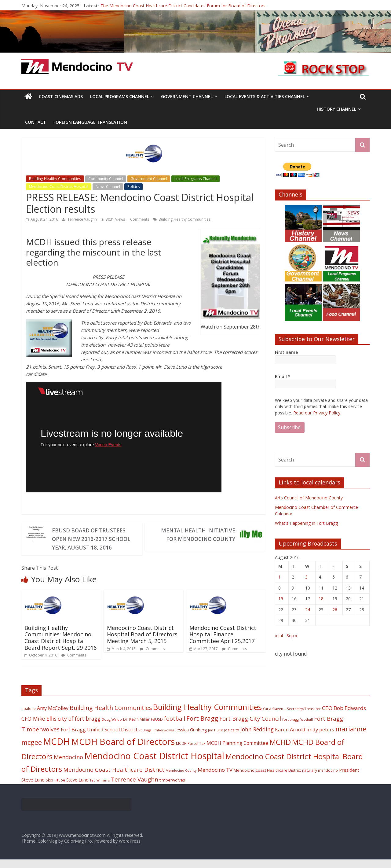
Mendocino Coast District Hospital (59, 187)
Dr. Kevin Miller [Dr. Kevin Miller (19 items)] (136, 728)
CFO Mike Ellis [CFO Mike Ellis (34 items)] (39, 727)
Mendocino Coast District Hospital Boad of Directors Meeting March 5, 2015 (142, 643)
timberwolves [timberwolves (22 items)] (172, 789)
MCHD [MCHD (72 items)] (280, 750)
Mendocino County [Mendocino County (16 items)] (181, 779)
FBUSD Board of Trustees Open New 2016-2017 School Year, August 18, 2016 (90, 543)
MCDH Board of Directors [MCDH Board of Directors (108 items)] (123, 750)
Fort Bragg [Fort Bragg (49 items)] (202, 727)
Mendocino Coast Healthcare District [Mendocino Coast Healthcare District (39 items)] (114, 778)
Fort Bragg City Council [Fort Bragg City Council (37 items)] (250, 727)
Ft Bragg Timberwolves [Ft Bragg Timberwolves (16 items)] (156, 739)
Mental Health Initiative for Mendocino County (196, 535)
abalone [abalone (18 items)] (29, 717)
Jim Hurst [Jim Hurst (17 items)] (216, 739)
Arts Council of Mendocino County (309, 497)
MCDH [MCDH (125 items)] (57, 750)
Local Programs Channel (120, 96)
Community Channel (106, 179)
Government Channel (187, 96)
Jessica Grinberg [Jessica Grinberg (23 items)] (191, 738)
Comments (139, 219)
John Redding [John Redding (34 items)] (257, 738)
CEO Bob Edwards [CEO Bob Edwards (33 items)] (344, 717)
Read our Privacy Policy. (317, 412)
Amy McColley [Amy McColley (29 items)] (53, 717)
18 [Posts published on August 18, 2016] (321, 598)
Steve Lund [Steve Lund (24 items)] (77, 788)
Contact (36, 122)
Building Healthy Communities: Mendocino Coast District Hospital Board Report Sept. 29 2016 (60, 646)
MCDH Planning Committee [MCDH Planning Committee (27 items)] (237, 752)
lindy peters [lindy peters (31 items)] (320, 738)
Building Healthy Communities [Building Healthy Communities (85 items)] (207, 716)
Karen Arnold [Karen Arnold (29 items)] (290, 738)
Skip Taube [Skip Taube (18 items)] (55, 789)
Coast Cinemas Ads (61, 96)
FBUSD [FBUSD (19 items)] (157, 728)
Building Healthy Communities (55, 179)
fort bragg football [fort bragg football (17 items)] (298, 728)
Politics (133, 187)
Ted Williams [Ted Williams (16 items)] (100, 789)
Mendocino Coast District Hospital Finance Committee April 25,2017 (223, 643)
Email (283, 376)
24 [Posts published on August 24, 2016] (308, 609)
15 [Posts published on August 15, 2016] (281, 598)
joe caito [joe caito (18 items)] (232, 738)
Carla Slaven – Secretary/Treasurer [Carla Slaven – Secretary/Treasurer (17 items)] (292, 717)
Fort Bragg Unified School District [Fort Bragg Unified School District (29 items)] (99, 738)
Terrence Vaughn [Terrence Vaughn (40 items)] (135, 788)
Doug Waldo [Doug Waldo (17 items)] (112, 728)
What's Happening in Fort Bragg (306, 523)
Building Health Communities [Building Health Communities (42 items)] (111, 716)
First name (286, 352)
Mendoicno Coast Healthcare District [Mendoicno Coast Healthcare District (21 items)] (267, 779)
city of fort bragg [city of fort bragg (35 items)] (79, 727)
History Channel (336, 109)
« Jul (279, 635)
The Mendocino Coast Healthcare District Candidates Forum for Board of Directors (183, 6)
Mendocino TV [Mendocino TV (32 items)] (215, 778)
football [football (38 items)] (175, 727)
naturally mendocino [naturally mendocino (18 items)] (320, 779)
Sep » (292, 635)
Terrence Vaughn (83, 219)
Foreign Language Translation (90, 122)
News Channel (108, 187)
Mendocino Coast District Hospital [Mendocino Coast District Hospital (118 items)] (154, 764)
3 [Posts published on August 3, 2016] (306, 577)
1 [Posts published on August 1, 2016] (280, 577)
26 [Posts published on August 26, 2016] (335, 609)
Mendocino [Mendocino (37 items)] (68, 766)
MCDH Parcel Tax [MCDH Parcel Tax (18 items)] (191, 752)
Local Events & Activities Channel (265, 96)
